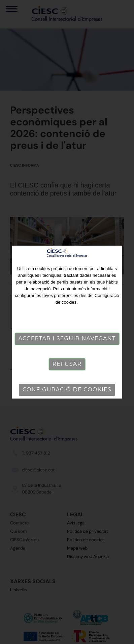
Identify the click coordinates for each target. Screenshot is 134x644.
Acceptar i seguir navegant (67, 338)
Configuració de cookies (67, 390)
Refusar (67, 364)
